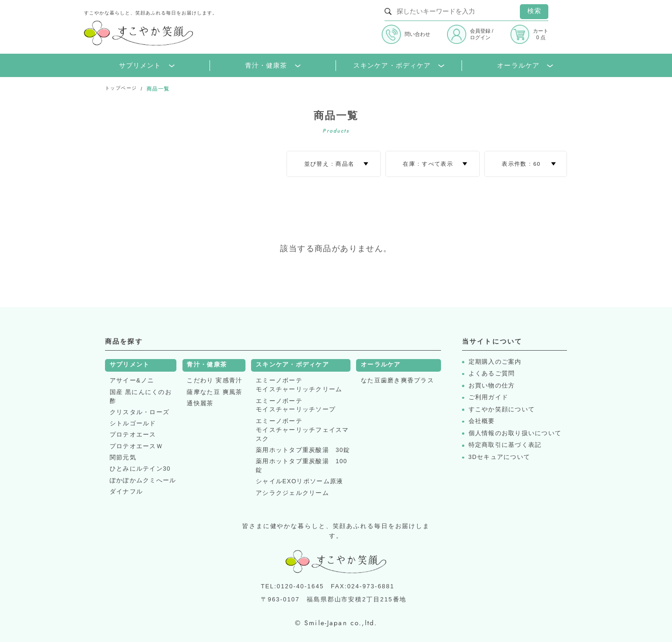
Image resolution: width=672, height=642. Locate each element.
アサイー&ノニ (132, 381)
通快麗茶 (200, 403)
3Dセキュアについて (500, 457)
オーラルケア (525, 66)
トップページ (122, 89)
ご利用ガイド (489, 398)
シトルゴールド (133, 423)
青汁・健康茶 (273, 66)
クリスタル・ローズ (140, 412)
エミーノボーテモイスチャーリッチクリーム (299, 385)
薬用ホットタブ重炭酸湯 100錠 (301, 466)
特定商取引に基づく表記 (505, 445)
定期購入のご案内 (495, 362)
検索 (535, 11)
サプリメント (147, 66)
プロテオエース (133, 435)
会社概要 (482, 421)
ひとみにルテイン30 (140, 469)
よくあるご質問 (492, 374)
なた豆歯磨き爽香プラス (397, 381)
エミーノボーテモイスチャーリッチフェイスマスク (302, 430)
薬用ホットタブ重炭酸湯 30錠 (303, 450)
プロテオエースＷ (136, 446)
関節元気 (123, 458)
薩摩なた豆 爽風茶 (214, 392)
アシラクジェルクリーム (292, 493)
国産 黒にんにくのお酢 (141, 397)
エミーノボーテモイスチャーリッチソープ (296, 406)
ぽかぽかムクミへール (143, 480)
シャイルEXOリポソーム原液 (299, 481)
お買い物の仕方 (492, 386)
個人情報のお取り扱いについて (515, 434)
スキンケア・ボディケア (399, 66)
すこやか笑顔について (502, 410)
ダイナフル (126, 492)
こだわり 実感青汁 (214, 381)
